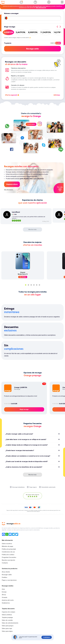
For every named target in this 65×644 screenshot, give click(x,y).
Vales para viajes (7, 631)
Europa (4, 592)
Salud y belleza (7, 615)
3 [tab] (31, 285)
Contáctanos (47, 637)
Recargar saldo (7, 575)
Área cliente (6, 572)
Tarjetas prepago (7, 617)
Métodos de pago (7, 546)
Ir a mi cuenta (31, 124)
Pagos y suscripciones (9, 580)
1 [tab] (26, 285)
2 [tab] (28, 285)
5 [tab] (37, 285)
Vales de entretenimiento (10, 623)
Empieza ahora (12, 184)
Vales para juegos (8, 626)
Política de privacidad (9, 549)
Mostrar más (32, 229)
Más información (41, 8)
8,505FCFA (33, 32)
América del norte (8, 600)
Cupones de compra (8, 612)
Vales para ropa (7, 628)
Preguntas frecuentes (9, 557)
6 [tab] (39, 285)
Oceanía (4, 597)
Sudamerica (6, 603)
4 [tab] (34, 285)
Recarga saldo (33, 49)
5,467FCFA (21, 32)
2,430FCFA (8, 32)
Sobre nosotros (7, 544)
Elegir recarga (24, 409)
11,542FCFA (46, 32)
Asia (3, 589)
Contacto (5, 563)
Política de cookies (8, 555)
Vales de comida (7, 620)
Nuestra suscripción (8, 560)
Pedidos (4, 577)
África (4, 595)
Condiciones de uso (8, 552)
